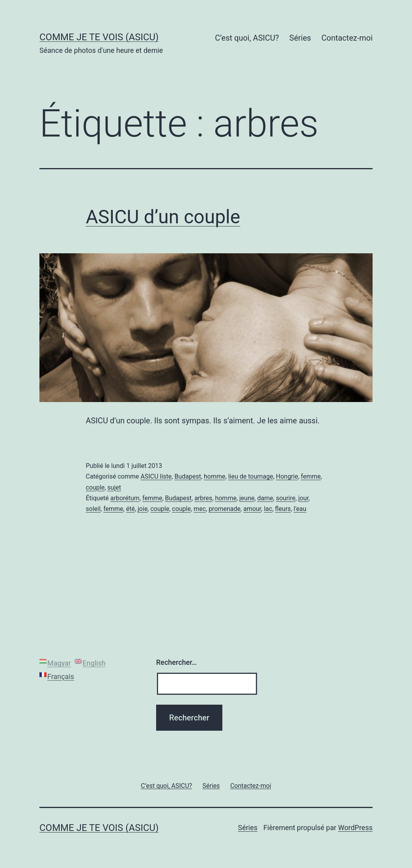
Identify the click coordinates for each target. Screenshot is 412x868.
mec (200, 509)
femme (311, 476)
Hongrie (287, 476)
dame (265, 498)
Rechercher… (176, 662)
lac (268, 509)
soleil (93, 509)
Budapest (187, 476)
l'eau (300, 509)
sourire (286, 498)
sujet (114, 487)
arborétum (125, 498)
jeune (247, 498)
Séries (300, 38)
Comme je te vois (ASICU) (99, 37)
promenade (225, 509)
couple (95, 487)
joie (143, 509)
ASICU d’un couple (163, 217)
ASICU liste (156, 476)
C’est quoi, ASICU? (247, 38)
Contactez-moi (347, 38)
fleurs (283, 509)
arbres (203, 498)
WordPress (355, 828)
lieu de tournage (251, 476)
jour (303, 498)
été (130, 509)
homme (214, 476)
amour (252, 509)
